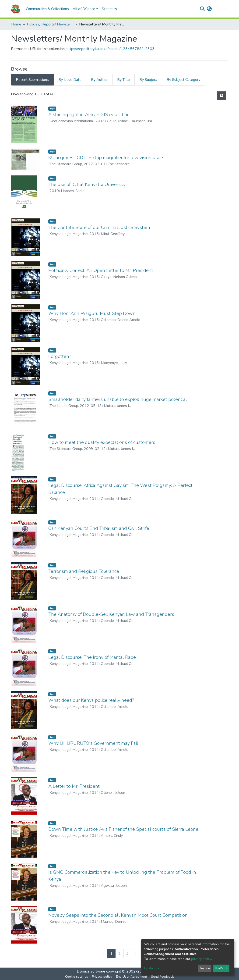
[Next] (135, 954)
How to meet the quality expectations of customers (102, 442)
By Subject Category (183, 80)
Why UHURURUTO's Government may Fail (93, 743)
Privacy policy (102, 977)
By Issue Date (70, 80)
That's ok (221, 968)
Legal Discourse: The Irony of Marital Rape (92, 657)
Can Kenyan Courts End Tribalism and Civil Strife (99, 528)
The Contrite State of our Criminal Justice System (99, 227)
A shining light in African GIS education (89, 115)
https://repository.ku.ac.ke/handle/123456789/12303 (111, 49)
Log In (219, 9)
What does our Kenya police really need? (91, 700)
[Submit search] (202, 9)
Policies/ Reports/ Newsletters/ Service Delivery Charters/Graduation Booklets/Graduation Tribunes (50, 24)
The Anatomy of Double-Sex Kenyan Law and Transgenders (111, 614)
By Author (99, 80)
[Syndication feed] (221, 96)
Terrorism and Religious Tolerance (84, 571)
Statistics (109, 9)
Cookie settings (77, 977)
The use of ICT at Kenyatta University (87, 184)
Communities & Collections (47, 9)
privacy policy (201, 959)
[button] (209, 9)
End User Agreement (132, 977)
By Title (123, 80)
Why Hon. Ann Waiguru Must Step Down (92, 313)
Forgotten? (60, 356)
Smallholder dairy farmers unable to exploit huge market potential (118, 399)
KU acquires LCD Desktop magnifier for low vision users (106, 158)
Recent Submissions (32, 80)
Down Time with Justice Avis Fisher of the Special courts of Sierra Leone (123, 829)
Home (16, 24)
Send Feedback (162, 977)
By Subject (148, 80)
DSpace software (91, 971)
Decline (204, 968)
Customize (152, 968)
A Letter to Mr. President (74, 786)
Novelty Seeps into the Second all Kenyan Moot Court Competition (118, 915)
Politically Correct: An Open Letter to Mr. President (101, 270)
